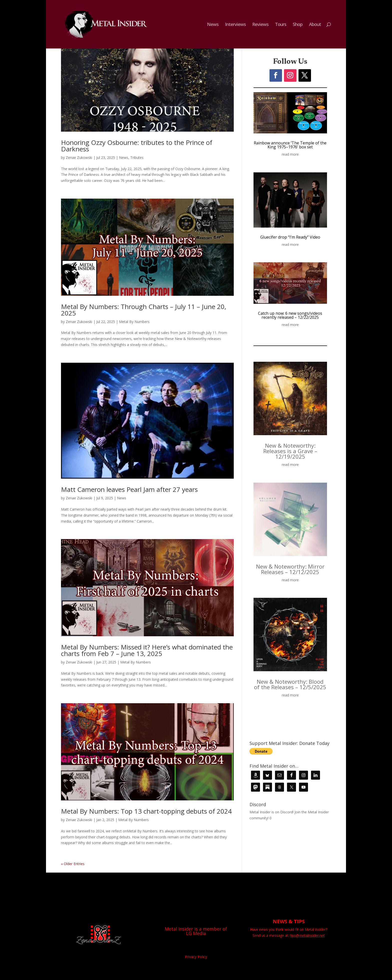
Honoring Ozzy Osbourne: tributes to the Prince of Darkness (137, 146)
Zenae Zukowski (79, 158)
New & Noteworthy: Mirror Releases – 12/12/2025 (290, 569)
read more (290, 154)
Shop (298, 25)
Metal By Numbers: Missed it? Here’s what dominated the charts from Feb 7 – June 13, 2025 (147, 650)
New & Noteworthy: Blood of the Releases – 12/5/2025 (290, 684)
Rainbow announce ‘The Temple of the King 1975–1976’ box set (290, 145)
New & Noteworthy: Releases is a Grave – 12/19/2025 (290, 451)
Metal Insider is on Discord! (271, 812)
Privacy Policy (196, 957)
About (315, 25)
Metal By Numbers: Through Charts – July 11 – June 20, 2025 (144, 310)
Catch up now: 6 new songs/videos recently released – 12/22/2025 (290, 315)
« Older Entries (73, 864)
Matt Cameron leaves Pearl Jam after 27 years (129, 489)
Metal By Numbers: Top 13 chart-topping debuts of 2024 (146, 811)
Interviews (235, 25)
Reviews (260, 25)
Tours (281, 25)
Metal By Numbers (134, 322)
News (213, 25)
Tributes (137, 158)
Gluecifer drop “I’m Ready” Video (290, 237)
